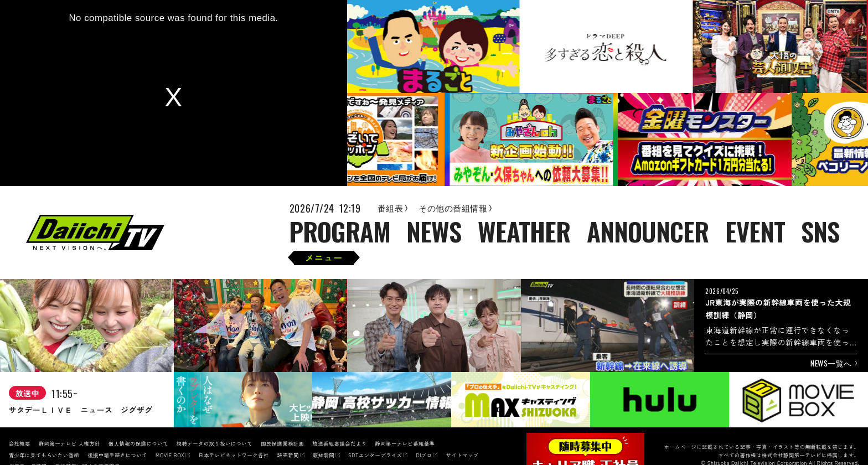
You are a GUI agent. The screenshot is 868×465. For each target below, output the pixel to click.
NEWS (434, 232)
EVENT (755, 232)
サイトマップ (462, 455)
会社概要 (20, 443)
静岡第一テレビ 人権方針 (69, 443)
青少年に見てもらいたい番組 (44, 455)
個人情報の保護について (138, 443)
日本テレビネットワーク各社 (233, 455)
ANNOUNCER (648, 232)
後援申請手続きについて (117, 455)
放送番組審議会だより (339, 443)
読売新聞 (288, 455)
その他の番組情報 (455, 208)
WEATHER (524, 232)
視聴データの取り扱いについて (215, 443)
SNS (820, 232)
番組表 (393, 208)
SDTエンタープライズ (375, 455)
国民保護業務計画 (282, 443)
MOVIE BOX (170, 455)
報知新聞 (324, 455)
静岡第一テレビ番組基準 (405, 443)
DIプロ (424, 455)
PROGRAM (340, 232)
